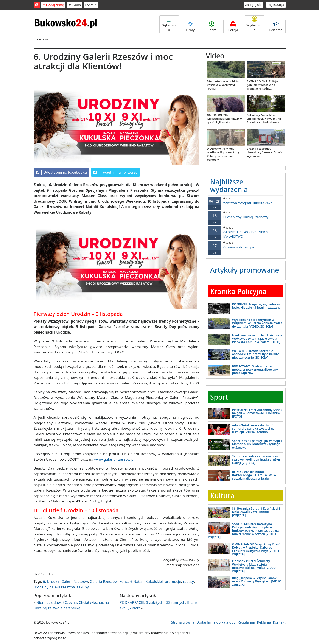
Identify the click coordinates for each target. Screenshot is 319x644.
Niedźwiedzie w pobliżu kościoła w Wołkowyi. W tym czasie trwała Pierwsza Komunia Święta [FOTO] (257, 339)
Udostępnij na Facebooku (61, 172)
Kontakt (91, 5)
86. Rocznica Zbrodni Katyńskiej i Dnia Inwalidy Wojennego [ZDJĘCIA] (256, 512)
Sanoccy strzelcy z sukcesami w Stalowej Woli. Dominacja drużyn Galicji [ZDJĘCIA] (256, 460)
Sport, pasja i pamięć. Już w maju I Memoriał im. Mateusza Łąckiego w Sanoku (257, 444)
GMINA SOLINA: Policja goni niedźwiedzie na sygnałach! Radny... (262, 85)
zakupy (83, 587)
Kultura (222, 495)
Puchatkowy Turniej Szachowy (246, 215)
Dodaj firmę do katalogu (216, 622)
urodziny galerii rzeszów (54, 587)
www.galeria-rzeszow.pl (114, 459)
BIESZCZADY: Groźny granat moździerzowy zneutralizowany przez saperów (255, 370)
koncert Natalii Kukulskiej (141, 581)
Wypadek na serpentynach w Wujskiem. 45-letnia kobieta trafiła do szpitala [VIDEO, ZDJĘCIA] (257, 323)
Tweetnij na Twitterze (116, 172)
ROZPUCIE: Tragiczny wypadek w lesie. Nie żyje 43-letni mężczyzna (256, 306)
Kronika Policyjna (238, 291)
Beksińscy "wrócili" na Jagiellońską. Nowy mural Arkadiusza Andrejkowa (264, 119)
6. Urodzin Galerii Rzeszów (65, 581)
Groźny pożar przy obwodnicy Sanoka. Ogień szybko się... (264, 152)
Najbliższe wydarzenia (229, 185)
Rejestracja (276, 5)
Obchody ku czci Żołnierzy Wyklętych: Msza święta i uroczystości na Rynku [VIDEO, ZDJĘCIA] (254, 566)
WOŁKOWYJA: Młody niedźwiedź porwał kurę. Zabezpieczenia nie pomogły (224, 154)
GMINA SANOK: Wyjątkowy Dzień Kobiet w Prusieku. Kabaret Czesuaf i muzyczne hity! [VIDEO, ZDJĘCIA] (256, 549)
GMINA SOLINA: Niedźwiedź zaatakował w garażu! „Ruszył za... (224, 119)
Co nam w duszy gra (246, 245)
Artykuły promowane (245, 270)
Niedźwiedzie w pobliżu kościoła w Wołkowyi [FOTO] (223, 85)
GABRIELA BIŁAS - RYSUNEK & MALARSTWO (246, 232)
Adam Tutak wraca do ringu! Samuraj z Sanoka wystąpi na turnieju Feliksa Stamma (253, 429)
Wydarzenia (254, 24)
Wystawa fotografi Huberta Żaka (246, 201)
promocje (173, 581)
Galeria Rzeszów (104, 581)
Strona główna (183, 622)
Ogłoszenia (169, 24)
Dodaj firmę (53, 5)
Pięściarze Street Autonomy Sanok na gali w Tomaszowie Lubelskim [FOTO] (257, 413)
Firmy (190, 27)
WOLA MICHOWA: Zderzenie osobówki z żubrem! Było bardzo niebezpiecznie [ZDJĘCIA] (256, 354)
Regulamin (246, 622)
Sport (212, 27)
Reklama (74, 5)
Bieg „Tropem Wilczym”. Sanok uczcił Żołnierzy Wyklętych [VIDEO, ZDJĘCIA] (257, 581)
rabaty (188, 581)
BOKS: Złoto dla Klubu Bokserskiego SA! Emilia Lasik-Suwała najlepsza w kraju (254, 475)
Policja (233, 27)
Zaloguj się (253, 5)
